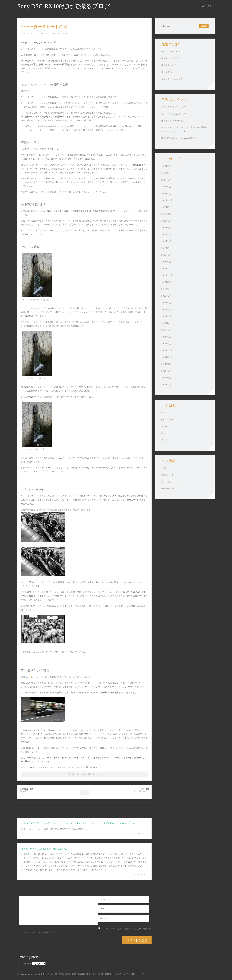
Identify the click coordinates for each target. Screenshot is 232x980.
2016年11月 (167, 207)
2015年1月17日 (140, 834)
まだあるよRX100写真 (172, 79)
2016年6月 (166, 228)
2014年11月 (167, 357)
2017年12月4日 (140, 875)
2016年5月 (166, 234)
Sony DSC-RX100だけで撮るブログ (64, 6)
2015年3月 (166, 330)
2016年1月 (166, 262)
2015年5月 (166, 316)
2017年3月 (166, 180)
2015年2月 (166, 337)
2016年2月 (166, 255)
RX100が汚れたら (170, 138)
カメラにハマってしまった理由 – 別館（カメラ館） (45, 849)
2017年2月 (166, 187)
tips (66, 33)
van (42, 33)
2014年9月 (166, 371)
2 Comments (55, 33)
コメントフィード (170, 482)
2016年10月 (167, 214)
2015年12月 (167, 269)
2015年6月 (166, 309)
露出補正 (166, 121)
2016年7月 (166, 221)
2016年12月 (167, 200)
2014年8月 (166, 378)
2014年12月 (167, 350)
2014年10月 (167, 364)
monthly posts (25, 964)
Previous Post (26, 790)
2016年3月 (166, 248)
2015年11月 (167, 275)
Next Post (141, 790)
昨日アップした (36, 677)
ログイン (166, 468)
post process (167, 419)
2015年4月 (166, 323)
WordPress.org (168, 489)
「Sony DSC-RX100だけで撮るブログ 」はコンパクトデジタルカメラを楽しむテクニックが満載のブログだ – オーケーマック (80, 823)
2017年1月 (166, 194)
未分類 (164, 440)
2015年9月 (166, 289)
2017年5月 (166, 166)
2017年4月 (166, 173)
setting (164, 426)
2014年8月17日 (30, 33)
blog (163, 413)
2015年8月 (166, 296)
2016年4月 (166, 241)
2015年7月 (166, 303)
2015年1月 (166, 344)
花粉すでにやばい (170, 65)
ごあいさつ (206, 6)
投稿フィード (168, 475)
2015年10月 (167, 282)
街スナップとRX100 (171, 58)
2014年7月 (166, 384)
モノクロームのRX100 (172, 51)
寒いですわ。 (168, 72)
